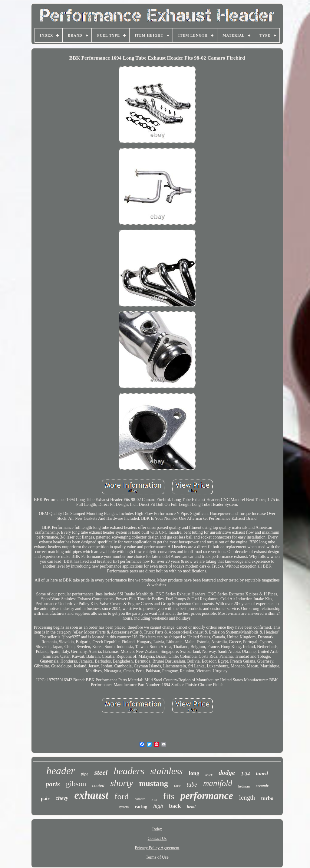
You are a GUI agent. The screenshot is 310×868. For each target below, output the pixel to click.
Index (157, 829)
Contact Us (157, 839)
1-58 (154, 800)
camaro (140, 799)
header (61, 771)
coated (98, 785)
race (177, 786)
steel (101, 772)
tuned (262, 773)
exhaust (91, 795)
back (175, 806)
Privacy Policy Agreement (157, 848)
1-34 (245, 774)
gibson (76, 784)
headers (129, 771)
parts (53, 784)
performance (207, 796)
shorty (122, 783)
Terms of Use (157, 857)
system (124, 807)
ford (122, 796)
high (158, 806)
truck (209, 775)
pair (45, 799)
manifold (218, 783)
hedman (244, 786)
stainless (167, 771)
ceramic (262, 786)
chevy (62, 798)
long (194, 773)
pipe (84, 774)
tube (192, 784)
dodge (227, 773)
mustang (154, 783)
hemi (191, 807)
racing (141, 807)
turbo (267, 798)
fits (169, 796)
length (247, 798)
